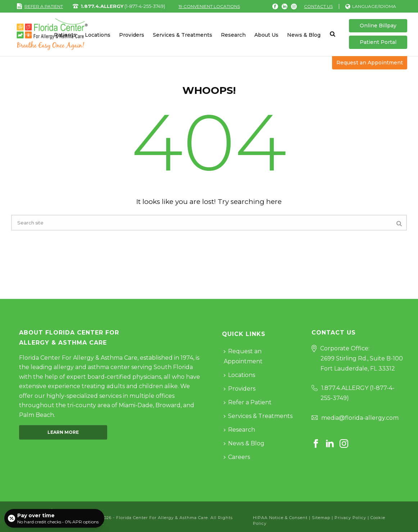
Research (233, 35)
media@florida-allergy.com (360, 418)
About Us (266, 35)
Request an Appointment (370, 63)
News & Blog (304, 35)
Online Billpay (378, 26)
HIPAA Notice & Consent (280, 518)
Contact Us (318, 6)
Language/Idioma (371, 6)
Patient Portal (378, 42)
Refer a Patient (248, 402)
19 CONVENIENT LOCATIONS (209, 6)
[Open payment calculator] (54, 518)
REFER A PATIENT (40, 6)
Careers (237, 457)
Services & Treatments (183, 35)
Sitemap (321, 518)
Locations (98, 35)
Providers (132, 35)
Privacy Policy (350, 518)
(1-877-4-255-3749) (123, 6)
